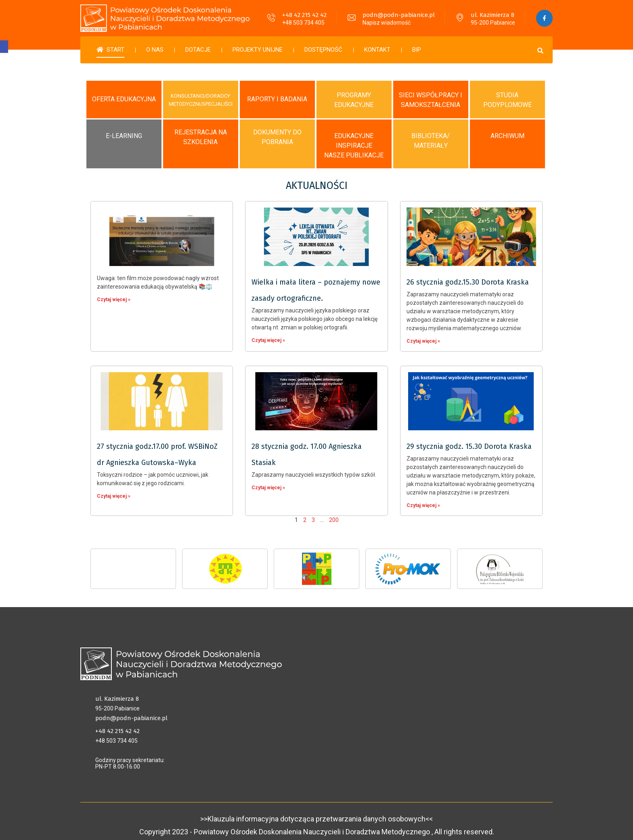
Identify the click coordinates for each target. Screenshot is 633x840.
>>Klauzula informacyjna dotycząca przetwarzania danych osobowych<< (316, 810)
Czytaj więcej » (114, 293)
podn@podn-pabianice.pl (397, 15)
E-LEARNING (124, 129)
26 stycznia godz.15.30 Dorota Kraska (468, 276)
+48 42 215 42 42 (303, 15)
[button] (4, 47)
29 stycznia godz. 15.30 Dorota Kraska (469, 440)
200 (334, 513)
